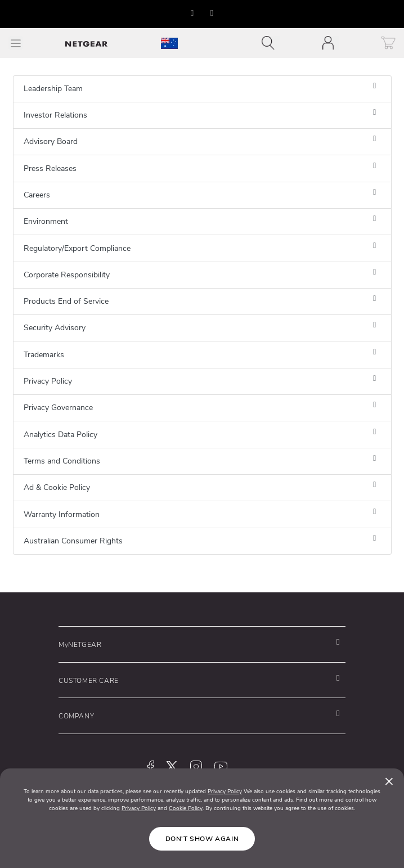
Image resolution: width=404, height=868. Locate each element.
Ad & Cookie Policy (57, 487)
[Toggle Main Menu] (16, 43)
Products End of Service (66, 301)
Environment (46, 221)
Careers (37, 195)
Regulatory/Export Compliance (77, 248)
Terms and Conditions (62, 461)
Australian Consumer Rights (73, 541)
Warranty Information (62, 514)
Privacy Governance (58, 408)
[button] (192, 13)
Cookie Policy (186, 808)
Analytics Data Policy (60, 435)
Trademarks (44, 355)
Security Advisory (55, 328)
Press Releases (50, 168)
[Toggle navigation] (271, 43)
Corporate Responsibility (67, 275)
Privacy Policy (48, 381)
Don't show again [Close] (202, 839)
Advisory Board (51, 141)
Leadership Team (53, 89)
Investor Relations (55, 115)
